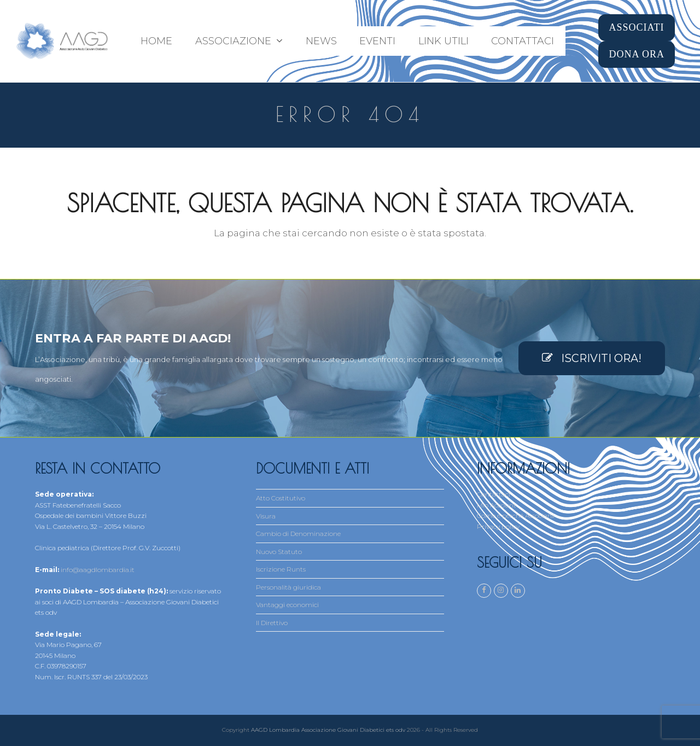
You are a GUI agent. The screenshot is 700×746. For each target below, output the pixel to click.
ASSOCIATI (636, 27)
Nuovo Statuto (279, 552)
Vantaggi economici (287, 605)
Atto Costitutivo (281, 498)
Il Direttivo (272, 623)
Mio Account (497, 505)
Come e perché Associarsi (516, 515)
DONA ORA (637, 54)
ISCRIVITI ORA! (592, 358)
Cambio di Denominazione (298, 534)
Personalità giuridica (288, 587)
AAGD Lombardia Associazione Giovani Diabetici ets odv (328, 730)
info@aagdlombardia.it (98, 570)
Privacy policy (498, 526)
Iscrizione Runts (281, 569)
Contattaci (494, 494)
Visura (266, 516)
